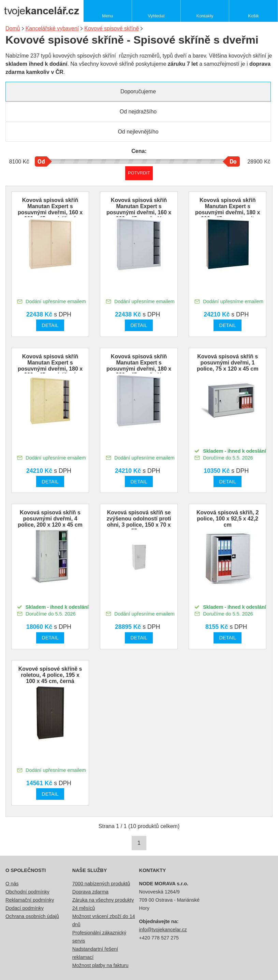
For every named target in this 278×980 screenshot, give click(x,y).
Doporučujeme (138, 91)
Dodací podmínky (25, 908)
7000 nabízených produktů (101, 884)
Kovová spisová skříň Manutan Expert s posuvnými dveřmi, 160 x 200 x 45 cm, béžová (50, 209)
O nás (12, 884)
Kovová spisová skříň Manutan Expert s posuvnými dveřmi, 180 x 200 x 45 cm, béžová (50, 366)
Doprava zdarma (90, 892)
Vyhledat (156, 16)
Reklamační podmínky (30, 900)
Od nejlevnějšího (138, 132)
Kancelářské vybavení (52, 28)
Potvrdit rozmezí (139, 173)
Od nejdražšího (138, 112)
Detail (50, 325)
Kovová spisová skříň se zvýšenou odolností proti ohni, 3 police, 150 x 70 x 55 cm (139, 522)
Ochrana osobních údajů (32, 916)
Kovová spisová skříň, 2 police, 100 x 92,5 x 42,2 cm (228, 519)
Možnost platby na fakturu (100, 965)
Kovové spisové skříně (112, 28)
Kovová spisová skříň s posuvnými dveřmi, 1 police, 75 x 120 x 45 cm (228, 363)
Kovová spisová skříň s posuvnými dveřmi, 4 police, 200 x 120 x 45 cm (50, 519)
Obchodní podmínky (27, 892)
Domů (13, 28)
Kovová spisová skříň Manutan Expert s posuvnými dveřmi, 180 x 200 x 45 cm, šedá (139, 366)
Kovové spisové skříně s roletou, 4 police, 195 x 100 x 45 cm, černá (50, 675)
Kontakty (205, 16)
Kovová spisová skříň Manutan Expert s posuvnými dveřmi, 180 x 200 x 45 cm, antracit (228, 209)
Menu (107, 16)
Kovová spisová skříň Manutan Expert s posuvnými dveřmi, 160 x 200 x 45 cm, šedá (139, 209)
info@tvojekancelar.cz (163, 930)
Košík (253, 16)
